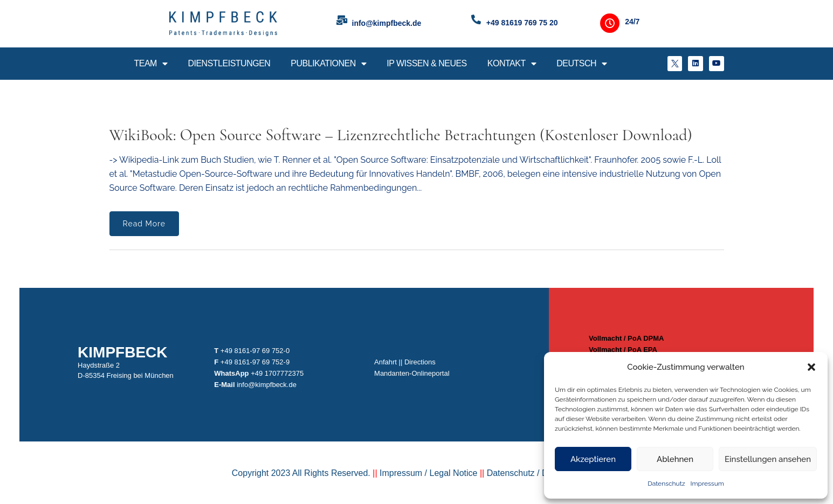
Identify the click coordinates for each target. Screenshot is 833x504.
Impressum (707, 484)
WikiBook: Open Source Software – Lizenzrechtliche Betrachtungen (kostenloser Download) (401, 135)
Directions (421, 362)
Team (150, 64)
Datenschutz (666, 484)
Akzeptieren (593, 459)
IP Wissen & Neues (427, 63)
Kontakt (512, 64)
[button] (811, 367)
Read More (144, 224)
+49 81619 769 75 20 (522, 23)
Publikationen (328, 64)
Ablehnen (675, 459)
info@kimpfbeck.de (387, 23)
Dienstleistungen (229, 63)
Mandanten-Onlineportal (413, 373)
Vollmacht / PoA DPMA (623, 338)
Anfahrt (387, 362)
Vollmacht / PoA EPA (620, 350)
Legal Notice (452, 481)
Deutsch (581, 64)
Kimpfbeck (129, 352)
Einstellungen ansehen (768, 459)
